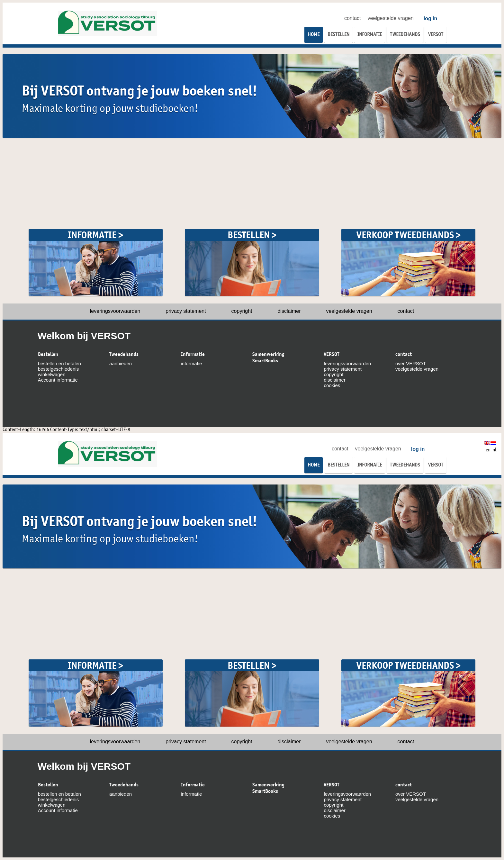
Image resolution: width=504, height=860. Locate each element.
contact (353, 18)
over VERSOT (411, 363)
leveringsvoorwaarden (115, 311)
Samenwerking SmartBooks (268, 358)
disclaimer (289, 311)
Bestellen (48, 354)
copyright (242, 311)
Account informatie (58, 380)
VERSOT (332, 354)
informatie (192, 363)
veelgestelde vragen (391, 18)
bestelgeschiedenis (59, 369)
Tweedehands (124, 354)
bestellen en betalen (59, 363)
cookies (332, 385)
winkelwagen (52, 374)
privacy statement (186, 311)
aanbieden (121, 363)
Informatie (193, 354)
